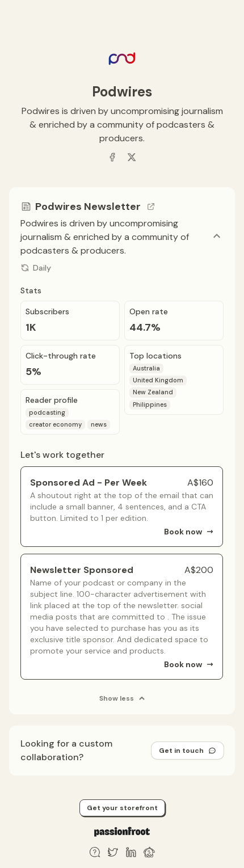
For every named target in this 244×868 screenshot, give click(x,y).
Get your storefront (122, 808)
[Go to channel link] (151, 207)
